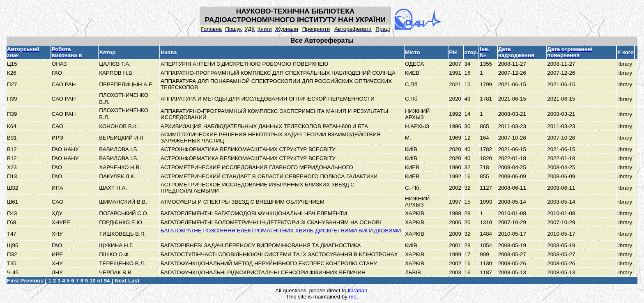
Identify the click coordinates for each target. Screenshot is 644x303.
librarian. (358, 290)
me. (354, 297)
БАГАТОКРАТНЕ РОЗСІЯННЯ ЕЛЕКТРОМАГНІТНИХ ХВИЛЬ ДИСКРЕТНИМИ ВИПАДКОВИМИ (281, 231)
